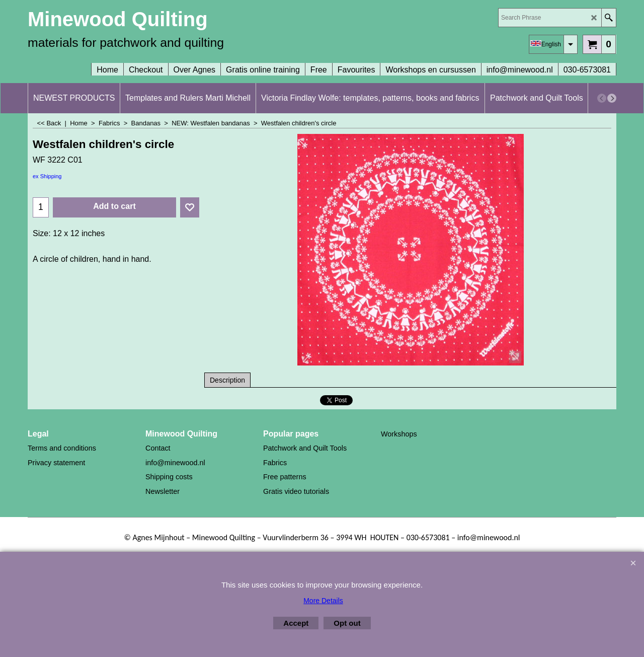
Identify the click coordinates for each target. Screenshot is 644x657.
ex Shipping (47, 176)
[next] (612, 98)
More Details (323, 601)
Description (227, 380)
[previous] (602, 98)
